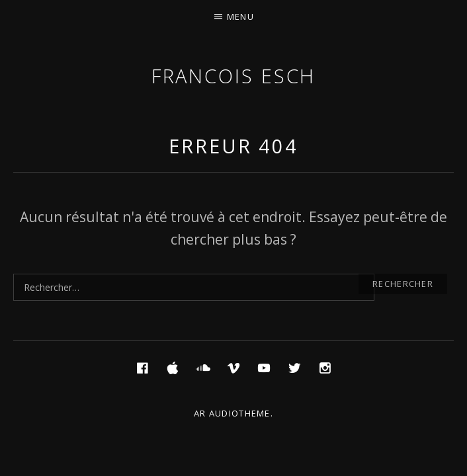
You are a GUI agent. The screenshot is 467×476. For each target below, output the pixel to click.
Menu (240, 17)
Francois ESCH (234, 76)
